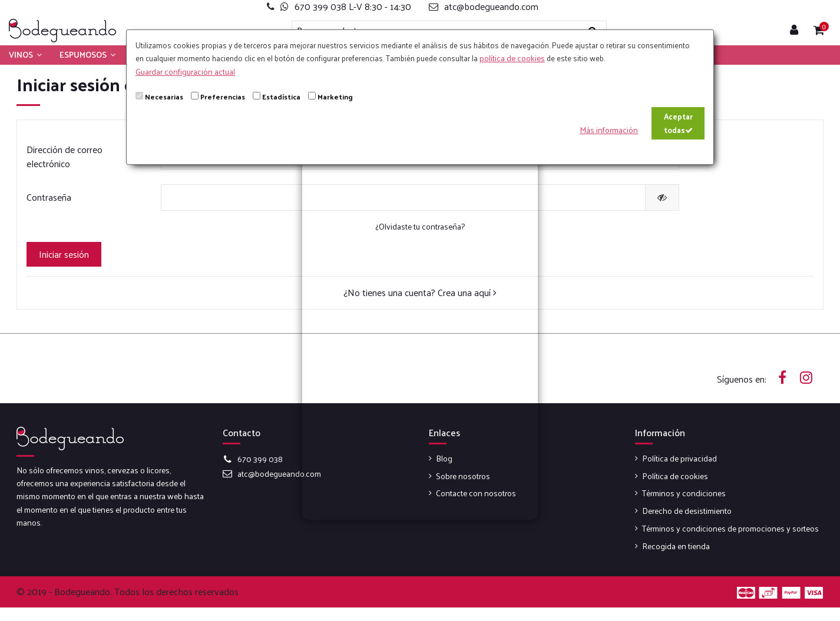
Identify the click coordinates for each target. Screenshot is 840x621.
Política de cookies (675, 476)
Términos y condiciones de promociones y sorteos (730, 529)
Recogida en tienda (676, 546)
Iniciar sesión (64, 254)
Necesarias (164, 97)
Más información (609, 130)
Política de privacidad (679, 459)
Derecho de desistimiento (687, 511)
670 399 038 (260, 459)
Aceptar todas (678, 123)
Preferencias (223, 97)
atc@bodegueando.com (279, 474)
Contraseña (49, 197)
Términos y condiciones (684, 493)
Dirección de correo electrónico (65, 156)
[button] (25, 55)
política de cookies (512, 58)
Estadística (281, 97)
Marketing (335, 97)
